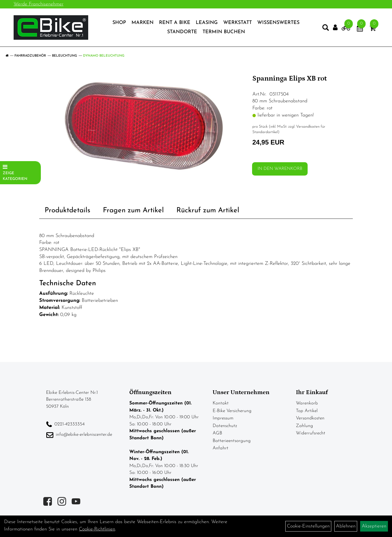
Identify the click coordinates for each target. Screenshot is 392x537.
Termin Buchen (224, 32)
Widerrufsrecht (311, 433)
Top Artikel (307, 411)
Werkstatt (238, 23)
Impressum (223, 418)
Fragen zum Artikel (133, 211)
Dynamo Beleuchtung (104, 56)
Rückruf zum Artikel (208, 211)
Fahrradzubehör (30, 56)
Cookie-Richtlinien (97, 529)
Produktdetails (68, 211)
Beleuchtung (65, 56)
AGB (217, 433)
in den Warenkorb (280, 169)
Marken (143, 23)
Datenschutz (225, 426)
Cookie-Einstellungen (308, 526)
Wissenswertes (278, 23)
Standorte (182, 32)
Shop (119, 23)
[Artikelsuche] (326, 29)
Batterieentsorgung (232, 441)
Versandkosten (310, 418)
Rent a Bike (175, 23)
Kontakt (221, 403)
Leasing (207, 23)
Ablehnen (346, 526)
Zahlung (304, 426)
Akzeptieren (374, 526)
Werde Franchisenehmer (39, 4)
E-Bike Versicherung (232, 411)
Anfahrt (220, 448)
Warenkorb (307, 403)
